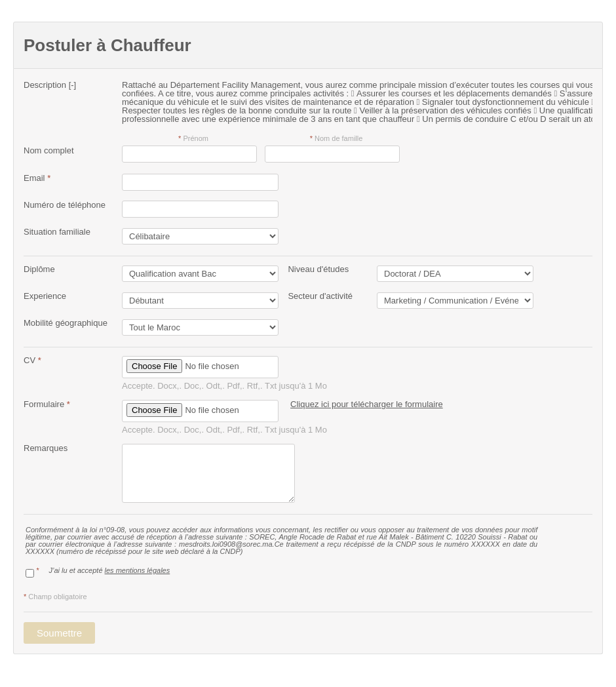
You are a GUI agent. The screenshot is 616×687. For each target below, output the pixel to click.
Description (50, 85)
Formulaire (47, 404)
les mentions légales (138, 570)
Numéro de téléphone (65, 205)
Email (37, 178)
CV (32, 360)
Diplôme (39, 269)
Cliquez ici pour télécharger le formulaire (367, 404)
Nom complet (49, 150)
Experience (45, 296)
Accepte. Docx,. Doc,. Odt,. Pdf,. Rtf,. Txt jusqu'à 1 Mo (224, 386)
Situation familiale (57, 232)
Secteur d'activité (316, 296)
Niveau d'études (314, 269)
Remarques (46, 448)
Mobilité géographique (66, 323)
